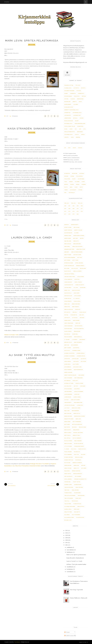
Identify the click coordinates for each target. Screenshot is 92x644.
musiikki (82, 118)
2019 (73, 214)
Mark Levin (78, 419)
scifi (80, 129)
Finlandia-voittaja (69, 85)
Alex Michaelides (68, 233)
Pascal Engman (68, 452)
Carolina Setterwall (69, 274)
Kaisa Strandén (68, 370)
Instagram (67, 73)
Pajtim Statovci (82, 449)
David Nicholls (68, 293)
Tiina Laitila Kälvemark (70, 495)
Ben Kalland (83, 268)
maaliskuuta (70, 567)
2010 (78, 209)
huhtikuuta (70, 552)
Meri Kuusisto (68, 430)
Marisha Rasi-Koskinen (79, 416)
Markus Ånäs (67, 422)
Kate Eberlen (67, 381)
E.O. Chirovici (76, 298)
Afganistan (67, 173)
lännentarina (68, 118)
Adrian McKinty (75, 225)
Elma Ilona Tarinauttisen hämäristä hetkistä (28, 466)
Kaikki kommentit (70, 636)
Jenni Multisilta (68, 342)
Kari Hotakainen (68, 378)
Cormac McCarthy (80, 285)
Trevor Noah (75, 501)
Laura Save (77, 394)
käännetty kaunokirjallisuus (71, 110)
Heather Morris (78, 326)
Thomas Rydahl (68, 493)
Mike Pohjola (67, 435)
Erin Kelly (75, 312)
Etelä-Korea (67, 179)
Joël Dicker (83, 361)
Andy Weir (75, 238)
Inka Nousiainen (68, 337)
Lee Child (66, 400)
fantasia (84, 96)
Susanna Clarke (68, 485)
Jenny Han (67, 345)
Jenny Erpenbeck (78, 342)
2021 (66, 533)
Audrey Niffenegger (69, 266)
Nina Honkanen (78, 441)
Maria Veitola (77, 413)
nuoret (77, 121)
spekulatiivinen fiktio (70, 132)
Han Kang (82, 318)
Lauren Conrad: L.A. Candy (32, 238)
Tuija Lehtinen (68, 504)
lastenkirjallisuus (77, 113)
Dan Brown (83, 288)
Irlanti (74, 179)
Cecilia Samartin (68, 279)
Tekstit (67, 632)
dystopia (79, 91)
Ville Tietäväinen (76, 515)
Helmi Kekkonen (68, 329)
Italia (66, 182)
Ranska (78, 184)
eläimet (66, 93)
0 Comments (15, 116)
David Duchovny (76, 290)
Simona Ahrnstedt (78, 474)
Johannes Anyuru (81, 356)
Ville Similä (67, 515)
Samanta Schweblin (77, 463)
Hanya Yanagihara (69, 323)
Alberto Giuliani (78, 230)
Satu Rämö (84, 468)
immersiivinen (80, 99)
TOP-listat (78, 85)
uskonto (66, 137)
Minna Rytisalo (76, 435)
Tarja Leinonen (75, 490)
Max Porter (67, 427)
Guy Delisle (75, 318)
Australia (82, 173)
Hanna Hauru (67, 320)
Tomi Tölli (67, 501)
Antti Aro (80, 257)
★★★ (69, 148)
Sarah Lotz (76, 468)
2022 (67, 530)
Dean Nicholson (68, 296)
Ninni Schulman (68, 443)
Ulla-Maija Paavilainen (70, 506)
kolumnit (76, 104)
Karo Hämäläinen (78, 378)
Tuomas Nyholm (77, 504)
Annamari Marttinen (69, 249)
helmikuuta (70, 569)
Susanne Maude (78, 485)
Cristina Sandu (68, 288)
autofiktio (76, 88)
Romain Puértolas (69, 460)
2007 (65, 209)
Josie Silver (76, 361)
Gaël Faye (81, 315)
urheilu (83, 134)
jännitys (75, 102)
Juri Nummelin (68, 367)
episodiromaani (68, 96)
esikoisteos (77, 96)
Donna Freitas (68, 298)
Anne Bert (67, 252)
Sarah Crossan (68, 468)
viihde (72, 137)
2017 (65, 214)
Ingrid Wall (75, 334)
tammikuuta (70, 572)
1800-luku (67, 203)
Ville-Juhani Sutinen (69, 517)
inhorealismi (67, 102)
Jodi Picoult (67, 350)
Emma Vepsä (67, 307)
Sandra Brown (68, 465)
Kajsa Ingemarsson (78, 370)
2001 (69, 206)
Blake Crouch (68, 271)
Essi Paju (66, 315)
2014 (73, 211)
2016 (82, 211)
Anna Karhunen (77, 244)
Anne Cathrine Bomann (77, 252)
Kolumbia (77, 182)
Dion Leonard (78, 296)
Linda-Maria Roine (78, 402)
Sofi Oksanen (78, 476)
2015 (78, 211)
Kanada (71, 182)
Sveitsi (81, 187)
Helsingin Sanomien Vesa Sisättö (40, 464)
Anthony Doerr (77, 255)
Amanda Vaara (68, 236)
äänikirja (78, 137)
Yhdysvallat (72, 193)
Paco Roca (74, 449)
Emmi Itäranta (75, 307)
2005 (78, 206)
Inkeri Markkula (78, 337)
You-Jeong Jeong (80, 517)
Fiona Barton (74, 315)
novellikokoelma (69, 121)
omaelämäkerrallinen (80, 123)
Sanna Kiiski (76, 465)
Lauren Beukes (68, 397)
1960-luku (73, 203)
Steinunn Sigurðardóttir (80, 479)
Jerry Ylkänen (68, 348)
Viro (65, 193)
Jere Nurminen (74, 345)
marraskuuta (70, 550)
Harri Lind (78, 323)
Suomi (76, 187)
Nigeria (72, 184)
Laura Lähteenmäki (79, 391)
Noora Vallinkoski (78, 443)
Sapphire (83, 465)
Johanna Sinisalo (81, 353)
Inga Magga (67, 334)
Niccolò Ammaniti (77, 438)
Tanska (66, 190)
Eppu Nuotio (67, 312)
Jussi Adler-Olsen (77, 367)
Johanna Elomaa (76, 350)
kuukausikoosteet (69, 107)
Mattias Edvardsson (77, 424)
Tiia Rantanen (77, 493)
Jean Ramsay (82, 340)
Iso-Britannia (81, 179)
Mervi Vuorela (68, 433)
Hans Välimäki (76, 320)
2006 (82, 206)
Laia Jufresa (77, 389)
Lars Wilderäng (68, 391)
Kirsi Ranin (83, 386)
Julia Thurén (76, 364)
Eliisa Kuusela (77, 301)
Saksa (71, 187)
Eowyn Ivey (78, 309)
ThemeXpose (17, 642)
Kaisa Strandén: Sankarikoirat (32, 129)
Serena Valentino (76, 471)
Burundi (66, 176)
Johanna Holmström (69, 353)
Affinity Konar (68, 227)
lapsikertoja (67, 113)
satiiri (71, 129)
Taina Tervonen (79, 487)
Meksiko (66, 184)
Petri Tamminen (68, 454)
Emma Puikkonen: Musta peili (79, 598)
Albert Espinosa (68, 230)
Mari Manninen (75, 411)
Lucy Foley (67, 408)
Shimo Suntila (68, 474)
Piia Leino (83, 454)
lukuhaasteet (68, 115)
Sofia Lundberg (68, 479)
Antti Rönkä (67, 260)
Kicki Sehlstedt (68, 386)
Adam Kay (67, 225)
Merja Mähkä (76, 430)
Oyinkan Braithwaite (79, 446)
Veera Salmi (76, 509)
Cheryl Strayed (78, 282)
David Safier (77, 293)
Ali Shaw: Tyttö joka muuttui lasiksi (76, 564)
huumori (73, 99)
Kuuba (83, 182)
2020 (78, 214)
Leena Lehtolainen (75, 400)
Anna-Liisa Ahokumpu (77, 246)
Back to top (84, 642)
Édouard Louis (68, 520)
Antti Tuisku (75, 260)
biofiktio (83, 88)
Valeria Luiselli (68, 509)
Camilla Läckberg (77, 271)
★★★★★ (32, 362)
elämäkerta (73, 93)
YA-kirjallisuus (68, 88)
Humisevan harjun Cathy (11, 335)
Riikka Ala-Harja (79, 457)
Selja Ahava (67, 471)
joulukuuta (70, 547)
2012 (65, 211)
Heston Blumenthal (79, 329)
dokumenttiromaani (69, 91)
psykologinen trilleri (70, 126)
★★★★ (32, 45)
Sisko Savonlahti (68, 476)
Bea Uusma (67, 268)
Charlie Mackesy (68, 282)
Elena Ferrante (68, 301)
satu (76, 129)
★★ (65, 148)
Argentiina (75, 173)
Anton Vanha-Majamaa (70, 257)
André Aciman (68, 238)
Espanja (72, 176)
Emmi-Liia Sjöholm (69, 309)
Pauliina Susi (77, 452)
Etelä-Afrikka (79, 176)
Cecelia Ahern (80, 277)
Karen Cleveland (68, 372)
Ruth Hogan (67, 463)
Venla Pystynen (68, 512)
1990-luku (80, 203)
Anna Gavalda (68, 244)
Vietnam (80, 190)
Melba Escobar (82, 427)
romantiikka (80, 126)
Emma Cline (67, 304)
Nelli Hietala (67, 438)
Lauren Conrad (77, 397)
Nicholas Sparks (68, 441)
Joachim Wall (76, 348)
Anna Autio (76, 241)
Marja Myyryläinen (69, 419)
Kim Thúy (76, 386)
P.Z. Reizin (67, 449)
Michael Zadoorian (78, 433)
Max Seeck (74, 427)
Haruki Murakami (68, 326)
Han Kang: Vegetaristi (76, 590)
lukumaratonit (77, 115)
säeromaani (80, 132)
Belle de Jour (75, 268)
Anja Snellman (68, 241)
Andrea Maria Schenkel (79, 236)
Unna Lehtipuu (81, 506)
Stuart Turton (76, 482)
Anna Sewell (67, 246)
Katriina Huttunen (69, 383)
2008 (69, 209)
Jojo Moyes (83, 359)
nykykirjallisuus (68, 123)
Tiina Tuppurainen (69, 498)
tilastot (77, 134)
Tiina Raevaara (81, 495)
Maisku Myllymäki (76, 408)
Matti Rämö (67, 424)
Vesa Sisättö (77, 512)
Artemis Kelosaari (69, 263)
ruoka (66, 129)
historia (66, 99)
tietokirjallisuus (68, 134)
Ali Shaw (76, 233)
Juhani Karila (67, 364)
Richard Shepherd (69, 457)
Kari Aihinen (81, 375)
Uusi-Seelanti (73, 190)
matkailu (75, 118)
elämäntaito (81, 93)
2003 (73, 206)
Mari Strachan (68, 413)
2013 (69, 211)
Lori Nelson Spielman (69, 405)
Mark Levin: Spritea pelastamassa (32, 41)
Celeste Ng (77, 279)
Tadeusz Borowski (69, 487)
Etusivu (7, 2)
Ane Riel (82, 238)
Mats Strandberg (77, 422)
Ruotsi (66, 187)
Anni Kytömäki (68, 255)
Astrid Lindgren (79, 263)
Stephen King (67, 482)
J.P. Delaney (67, 340)
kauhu (80, 102)
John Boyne (67, 359)
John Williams (75, 359)
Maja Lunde (67, 411)
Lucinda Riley (80, 405)
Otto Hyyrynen (68, 446)
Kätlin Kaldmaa (68, 389)
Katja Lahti (75, 381)
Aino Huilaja (76, 227)
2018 (69, 214)
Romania (84, 184)
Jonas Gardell (68, 361)
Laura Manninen (68, 394)
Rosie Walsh (78, 460)
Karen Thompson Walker (70, 375)
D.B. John (76, 288)
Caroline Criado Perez (70, 277)
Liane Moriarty (68, 402)
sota (84, 129)
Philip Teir (76, 454)
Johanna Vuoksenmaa (69, 356)
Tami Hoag (67, 490)
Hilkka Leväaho (68, 331)
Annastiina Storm (81, 249)
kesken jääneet (68, 104)
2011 (82, 209)
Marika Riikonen (68, 416)
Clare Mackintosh (69, 285)
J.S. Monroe (75, 340)
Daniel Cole (67, 290)
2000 (65, 206)
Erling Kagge (83, 312)
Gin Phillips (67, 318)
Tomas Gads (78, 498)
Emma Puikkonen (76, 304)
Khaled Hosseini (79, 383)
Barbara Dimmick (80, 266)
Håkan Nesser (77, 331)
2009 (32, 242)
